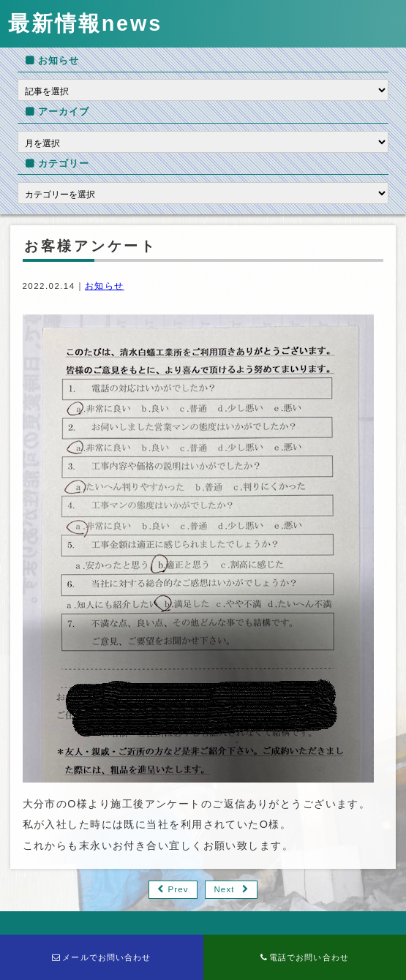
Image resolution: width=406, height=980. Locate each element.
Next (224, 889)
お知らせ (105, 286)
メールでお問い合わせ (102, 957)
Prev (178, 889)
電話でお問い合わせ (305, 957)
